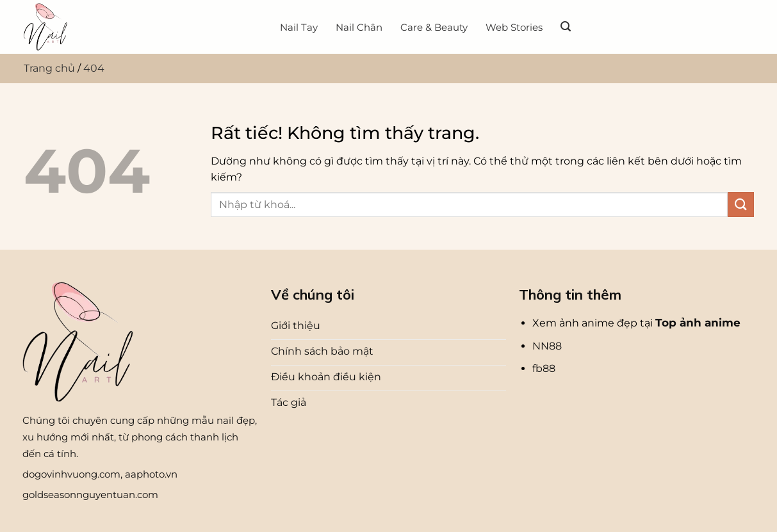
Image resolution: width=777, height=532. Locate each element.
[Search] (566, 27)
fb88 (544, 368)
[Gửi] (740, 205)
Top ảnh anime (698, 323)
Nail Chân (359, 27)
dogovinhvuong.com (71, 474)
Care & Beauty (434, 27)
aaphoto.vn (151, 474)
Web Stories (514, 27)
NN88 (547, 346)
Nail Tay (299, 27)
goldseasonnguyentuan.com (90, 495)
